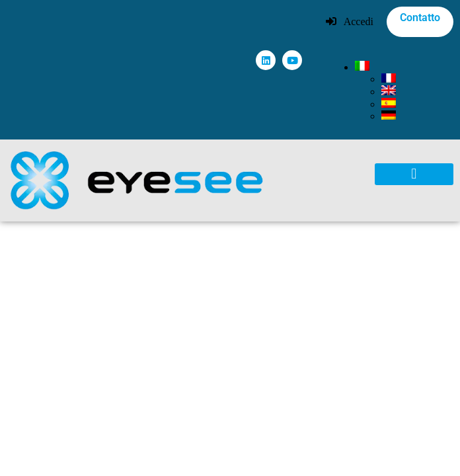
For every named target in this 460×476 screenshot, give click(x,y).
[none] (404, 92)
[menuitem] (362, 67)
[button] (414, 174)
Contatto (420, 18)
